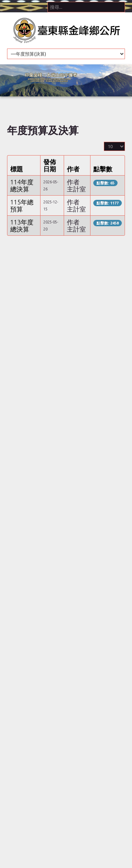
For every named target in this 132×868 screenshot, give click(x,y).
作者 (73, 169)
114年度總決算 (22, 185)
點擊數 (103, 169)
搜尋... (48, 0)
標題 (17, 169)
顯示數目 (104, 141)
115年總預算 (22, 205)
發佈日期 (50, 165)
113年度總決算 (22, 226)
